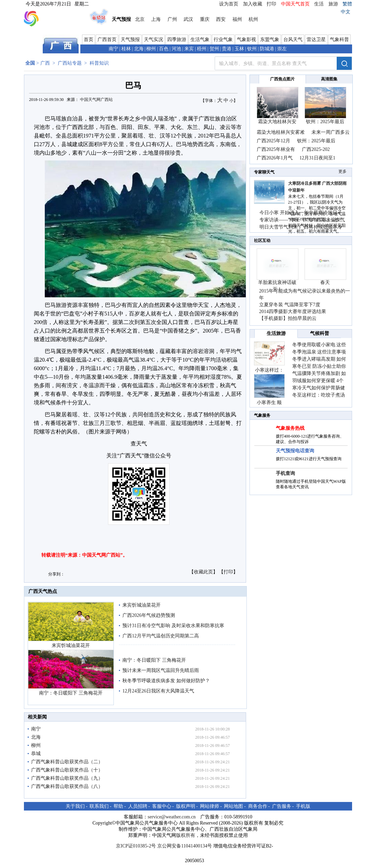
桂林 (126, 49)
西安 (221, 19)
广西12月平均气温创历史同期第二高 (161, 636)
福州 (237, 19)
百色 (164, 49)
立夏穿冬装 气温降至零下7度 (290, 305)
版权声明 (186, 806)
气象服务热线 (290, 428)
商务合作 (258, 806)
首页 (89, 40)
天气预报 (130, 40)
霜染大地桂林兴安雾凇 (281, 132)
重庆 (205, 19)
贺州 (214, 49)
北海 (139, 49)
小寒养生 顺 (269, 403)
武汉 (188, 19)
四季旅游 (177, 40)
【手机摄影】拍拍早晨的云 (288, 318)
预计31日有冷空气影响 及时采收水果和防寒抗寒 (173, 626)
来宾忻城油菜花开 (71, 645)
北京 (140, 19)
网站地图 (233, 806)
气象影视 (246, 40)
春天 (325, 282)
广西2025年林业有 (276, 149)
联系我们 (99, 806)
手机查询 (285, 473)
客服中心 (162, 806)
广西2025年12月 (273, 141)
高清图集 (329, 79)
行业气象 (223, 40)
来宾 (189, 49)
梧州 (202, 49)
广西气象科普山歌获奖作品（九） (67, 778)
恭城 (36, 754)
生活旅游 (276, 333)
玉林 (239, 49)
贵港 (227, 49)
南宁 (113, 49)
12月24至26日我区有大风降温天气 (158, 691)
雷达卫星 (316, 40)
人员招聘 (138, 806)
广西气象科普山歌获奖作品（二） (67, 762)
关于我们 (75, 806)
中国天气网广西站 (96, 100)
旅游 (333, 4)
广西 (45, 63)
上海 (156, 19)
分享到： (56, 574)
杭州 (253, 19)
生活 (319, 4)
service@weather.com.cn (172, 817)
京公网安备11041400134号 (185, 846)
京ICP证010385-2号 (136, 846)
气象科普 (339, 40)
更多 (343, 171)
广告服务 (282, 806)
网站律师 (210, 806)
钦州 (252, 49)
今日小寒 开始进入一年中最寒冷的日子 (301, 213)
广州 (172, 19)
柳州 (151, 49)
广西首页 (107, 40)
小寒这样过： (269, 370)
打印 (271, 4)
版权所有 (186, 835)
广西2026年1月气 (275, 158)
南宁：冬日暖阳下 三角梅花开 (71, 693)
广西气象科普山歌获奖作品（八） (67, 786)
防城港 (267, 49)
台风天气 (293, 40)
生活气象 (200, 40)
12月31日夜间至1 (317, 158)
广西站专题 (70, 63)
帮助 (118, 806)
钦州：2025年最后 (325, 122)
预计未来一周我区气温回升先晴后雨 (161, 670)
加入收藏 (253, 4)
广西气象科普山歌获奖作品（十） (67, 770)
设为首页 (229, 4)
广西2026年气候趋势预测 (149, 615)
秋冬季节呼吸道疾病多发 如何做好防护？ (166, 681)
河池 (176, 49)
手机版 (303, 806)
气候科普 (320, 333)
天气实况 (153, 40)
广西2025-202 (316, 149)
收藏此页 (203, 572)
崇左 (282, 49)
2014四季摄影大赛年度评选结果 (293, 312)
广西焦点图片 (282, 79)
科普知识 (99, 63)
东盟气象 (270, 40)
